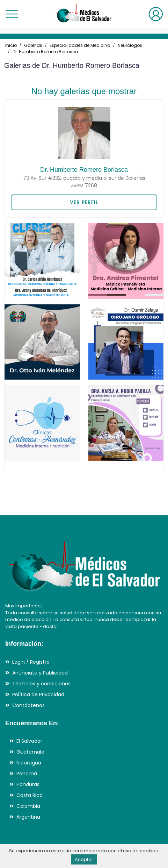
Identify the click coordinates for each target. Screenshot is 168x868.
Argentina (28, 817)
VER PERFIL (84, 202)
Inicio (11, 45)
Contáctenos (28, 705)
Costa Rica (30, 795)
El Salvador (29, 741)
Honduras (28, 784)
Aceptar (84, 859)
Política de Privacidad (38, 694)
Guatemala (30, 752)
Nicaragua (29, 763)
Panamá (27, 774)
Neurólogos (130, 45)
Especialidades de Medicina (80, 45)
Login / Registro (31, 662)
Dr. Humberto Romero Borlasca (45, 52)
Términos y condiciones (41, 684)
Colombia (28, 806)
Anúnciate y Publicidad (40, 673)
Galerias (33, 45)
